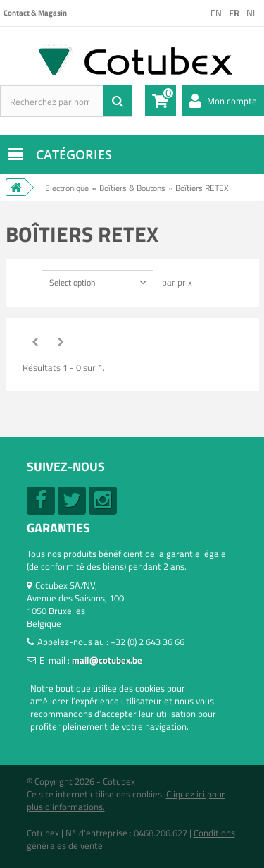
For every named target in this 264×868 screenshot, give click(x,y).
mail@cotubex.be (107, 660)
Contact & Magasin (35, 13)
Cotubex (119, 781)
